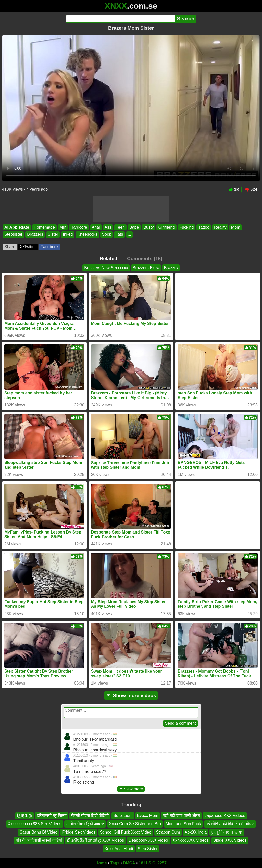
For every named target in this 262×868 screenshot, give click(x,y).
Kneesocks (87, 235)
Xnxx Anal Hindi (119, 849)
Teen (120, 227)
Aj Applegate (17, 227)
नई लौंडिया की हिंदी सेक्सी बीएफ (230, 824)
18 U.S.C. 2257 (153, 863)
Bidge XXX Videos (230, 840)
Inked (68, 235)
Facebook (49, 247)
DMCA (129, 863)
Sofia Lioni (123, 816)
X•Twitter (28, 247)
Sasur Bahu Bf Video (39, 832)
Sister (53, 235)
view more (131, 789)
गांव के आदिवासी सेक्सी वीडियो (39, 840)
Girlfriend (166, 227)
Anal (96, 227)
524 (251, 189)
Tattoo (204, 227)
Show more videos (131, 695)
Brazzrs (171, 268)
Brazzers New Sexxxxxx (106, 268)
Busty (148, 227)
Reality (220, 227)
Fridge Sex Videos (79, 832)
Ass (108, 227)
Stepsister (13, 235)
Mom (236, 227)
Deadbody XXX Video (148, 840)
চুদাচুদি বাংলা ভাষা (227, 832)
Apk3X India (196, 832)
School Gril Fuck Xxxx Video (126, 832)
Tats (119, 235)
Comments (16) (145, 259)
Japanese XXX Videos (225, 816)
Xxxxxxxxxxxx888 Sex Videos (34, 824)
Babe (134, 227)
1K (234, 189)
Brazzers (35, 235)
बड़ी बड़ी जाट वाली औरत (181, 816)
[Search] (121, 19)
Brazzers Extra (146, 268)
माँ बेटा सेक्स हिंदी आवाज (85, 824)
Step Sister (147, 849)
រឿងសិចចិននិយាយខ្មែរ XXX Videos (96, 840)
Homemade (44, 227)
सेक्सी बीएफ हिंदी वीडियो (90, 816)
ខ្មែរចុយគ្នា (24, 816)
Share (10, 247)
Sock (107, 235)
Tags (115, 863)
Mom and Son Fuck (183, 824)
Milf (63, 227)
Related (108, 259)
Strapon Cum (168, 832)
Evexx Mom (148, 816)
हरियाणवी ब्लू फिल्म (52, 816)
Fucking (186, 227)
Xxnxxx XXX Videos (191, 840)
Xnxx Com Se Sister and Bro (135, 824)
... (129, 235)
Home (101, 863)
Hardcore (79, 227)
